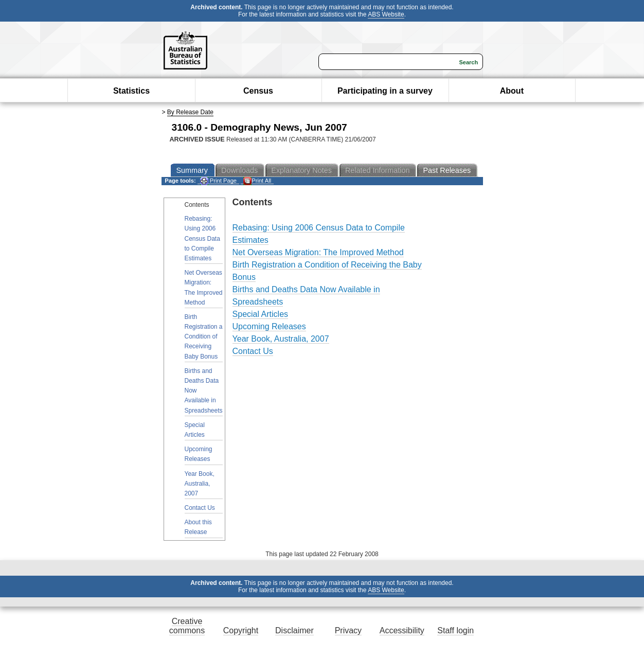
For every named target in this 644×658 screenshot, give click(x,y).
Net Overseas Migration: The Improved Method (204, 288)
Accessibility (402, 630)
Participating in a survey (385, 91)
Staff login (455, 630)
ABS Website (386, 14)
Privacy (348, 630)
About (512, 91)
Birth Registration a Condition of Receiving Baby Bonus (204, 337)
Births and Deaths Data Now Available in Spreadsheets (204, 391)
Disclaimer (294, 630)
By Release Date (190, 112)
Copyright (241, 630)
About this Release (198, 527)
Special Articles (195, 430)
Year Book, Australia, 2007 (200, 484)
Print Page (218, 181)
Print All (257, 181)
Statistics (131, 91)
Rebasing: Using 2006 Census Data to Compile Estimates (202, 238)
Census (258, 91)
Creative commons (187, 626)
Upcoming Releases (199, 454)
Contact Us (200, 508)
